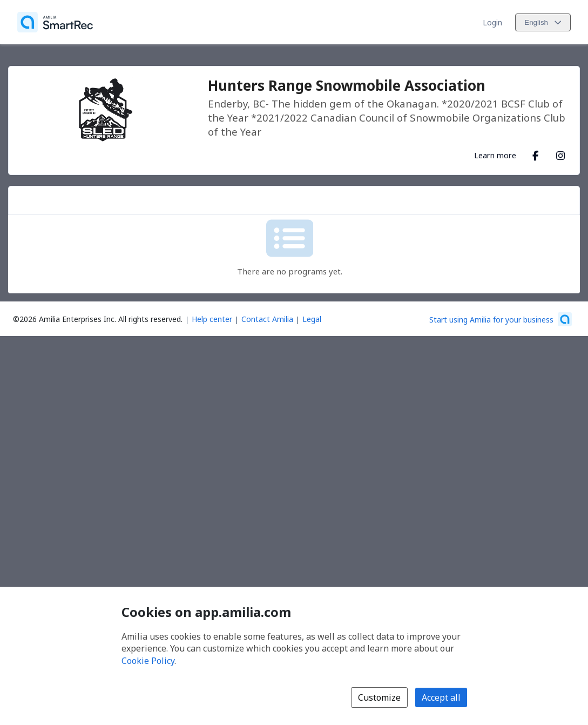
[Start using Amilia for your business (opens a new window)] (501, 319)
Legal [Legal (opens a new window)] (312, 319)
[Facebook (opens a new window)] (536, 153)
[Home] (55, 22)
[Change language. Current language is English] (543, 22)
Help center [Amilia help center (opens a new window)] (212, 319)
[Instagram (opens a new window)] (560, 153)
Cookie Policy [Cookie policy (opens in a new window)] (148, 661)
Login (492, 22)
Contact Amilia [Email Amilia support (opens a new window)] (267, 319)
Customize (379, 697)
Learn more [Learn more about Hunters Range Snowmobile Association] (495, 155)
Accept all (441, 697)
